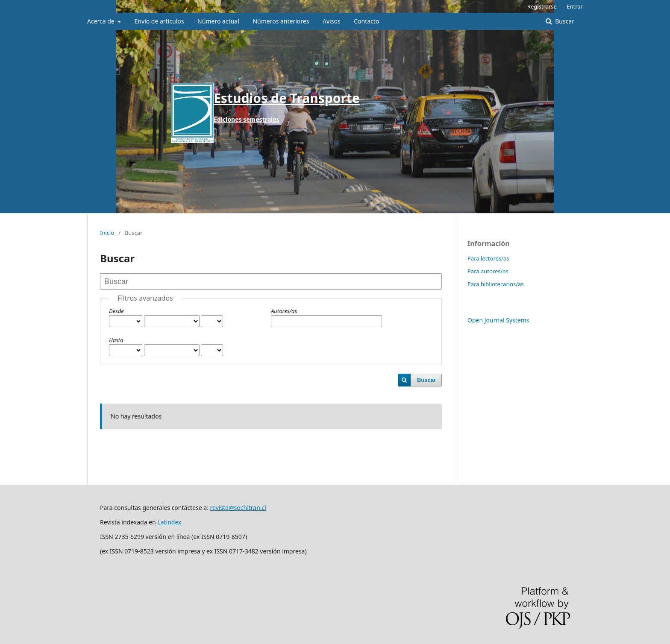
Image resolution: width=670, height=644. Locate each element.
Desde (116, 311)
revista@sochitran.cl (238, 508)
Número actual (218, 21)
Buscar (564, 21)
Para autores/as (488, 271)
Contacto (366, 21)
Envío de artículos (159, 21)
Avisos (332, 21)
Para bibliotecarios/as (496, 284)
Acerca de (101, 21)
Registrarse (542, 6)
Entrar (575, 6)
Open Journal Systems (498, 320)
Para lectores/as (488, 258)
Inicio (107, 233)
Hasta (116, 340)
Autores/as (284, 311)
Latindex (169, 522)
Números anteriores (281, 21)
